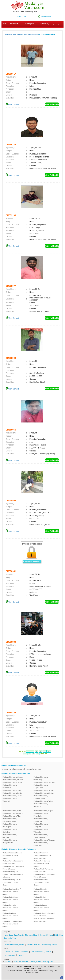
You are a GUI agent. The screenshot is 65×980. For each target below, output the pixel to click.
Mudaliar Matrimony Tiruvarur (44, 840)
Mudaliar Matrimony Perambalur (41, 815)
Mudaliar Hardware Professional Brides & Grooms (10, 916)
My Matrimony (44, 24)
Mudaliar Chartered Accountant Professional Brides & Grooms (42, 856)
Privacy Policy (36, 962)
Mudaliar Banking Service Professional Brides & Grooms (12, 882)
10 (37, 754)
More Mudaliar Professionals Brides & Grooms (44, 920)
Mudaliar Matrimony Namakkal (41, 805)
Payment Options (47, 935)
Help (17, 952)
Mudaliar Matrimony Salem (12, 790)
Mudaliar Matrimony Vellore (43, 801)
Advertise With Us (33, 945)
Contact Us (9, 952)
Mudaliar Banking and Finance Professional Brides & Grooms (13, 874)
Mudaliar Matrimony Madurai (13, 780)
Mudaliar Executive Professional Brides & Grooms (10, 908)
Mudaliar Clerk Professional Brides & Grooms (44, 870)
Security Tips (48, 962)
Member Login (22, 16)
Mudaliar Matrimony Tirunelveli (10, 800)
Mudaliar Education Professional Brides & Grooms (41, 882)
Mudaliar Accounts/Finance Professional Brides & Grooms (12, 856)
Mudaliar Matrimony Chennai (13, 777)
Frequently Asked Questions (41, 952)
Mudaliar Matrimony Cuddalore (10, 831)
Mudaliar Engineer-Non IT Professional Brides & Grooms (12, 892)
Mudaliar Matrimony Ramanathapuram (10, 820)
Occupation (37, 769)
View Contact (12, 105)
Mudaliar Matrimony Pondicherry (41, 844)
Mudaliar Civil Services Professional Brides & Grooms (42, 864)
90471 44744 (46, 16)
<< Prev (22, 751)
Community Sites (10, 938)
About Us (8, 962)
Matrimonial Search (32, 935)
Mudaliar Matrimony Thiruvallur (41, 831)
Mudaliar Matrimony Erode (12, 793)
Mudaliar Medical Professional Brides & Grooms (41, 900)
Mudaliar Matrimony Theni (12, 816)
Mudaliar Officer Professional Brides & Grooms (44, 914)
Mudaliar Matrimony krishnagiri (10, 836)
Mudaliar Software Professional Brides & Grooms (41, 908)
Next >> (44, 754)
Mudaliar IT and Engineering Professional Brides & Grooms (13, 924)
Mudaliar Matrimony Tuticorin (44, 782)
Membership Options (50, 945)
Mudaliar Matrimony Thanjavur (41, 825)
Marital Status (19, 769)
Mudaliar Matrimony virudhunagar (41, 778)
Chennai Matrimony (14, 34)
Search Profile (15, 24)
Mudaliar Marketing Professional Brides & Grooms (41, 892)
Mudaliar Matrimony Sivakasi (44, 793)
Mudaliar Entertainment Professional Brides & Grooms (11, 900)
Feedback (25, 952)
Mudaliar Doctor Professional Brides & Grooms (44, 876)
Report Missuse (10, 955)
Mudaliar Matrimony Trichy (12, 782)
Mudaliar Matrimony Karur (12, 811)
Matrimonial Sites (31, 34)
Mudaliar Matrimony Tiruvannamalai (41, 836)
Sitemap (21, 955)
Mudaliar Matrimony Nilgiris (43, 811)
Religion (5, 769)
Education (29, 769)
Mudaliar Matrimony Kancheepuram (41, 797)
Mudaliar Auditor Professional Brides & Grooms (13, 868)
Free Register (29, 24)
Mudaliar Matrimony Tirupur (12, 796)
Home (5, 24)
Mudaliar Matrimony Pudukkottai (41, 820)
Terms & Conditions (21, 962)
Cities (11, 769)
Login (11, 935)
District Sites (59, 935)
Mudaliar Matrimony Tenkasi (44, 790)
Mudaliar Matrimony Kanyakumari (41, 786)
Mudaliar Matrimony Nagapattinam (10, 841)
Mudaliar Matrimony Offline (14, 945)
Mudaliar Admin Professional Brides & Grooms (13, 862)
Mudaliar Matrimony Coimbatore (10, 786)
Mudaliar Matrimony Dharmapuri (10, 825)
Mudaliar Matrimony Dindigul (13, 813)
